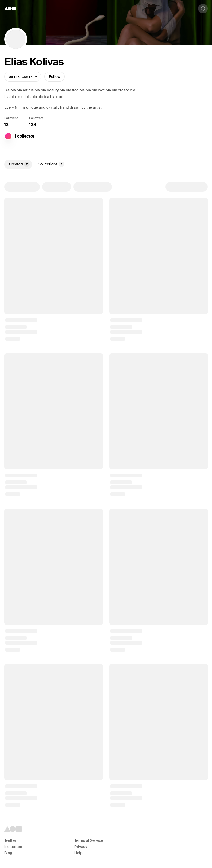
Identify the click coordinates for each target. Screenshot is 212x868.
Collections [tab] (51, 164)
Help (78, 853)
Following (11, 118)
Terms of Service (89, 840)
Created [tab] (19, 164)
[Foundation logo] (10, 9)
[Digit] (8, 136)
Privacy (81, 847)
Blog (8, 853)
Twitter (10, 840)
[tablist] (106, 164)
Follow (55, 77)
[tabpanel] (106, 494)
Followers (36, 118)
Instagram (13, 847)
